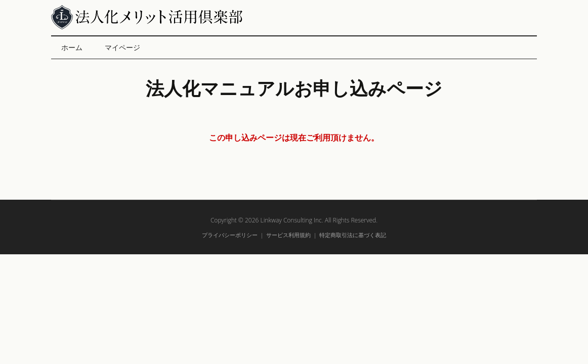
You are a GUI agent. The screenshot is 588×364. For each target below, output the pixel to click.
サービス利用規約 (288, 235)
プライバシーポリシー (230, 235)
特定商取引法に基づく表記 (353, 235)
